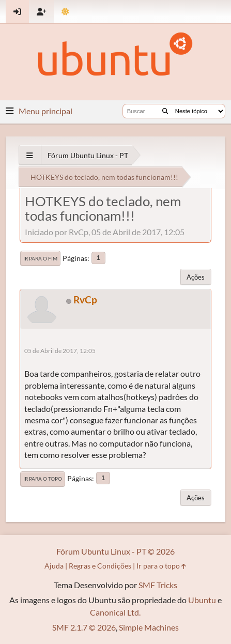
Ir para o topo (43, 479)
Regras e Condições (100, 566)
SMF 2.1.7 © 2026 (84, 627)
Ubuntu (202, 600)
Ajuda (54, 566)
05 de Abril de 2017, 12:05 (60, 351)
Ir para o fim (40, 258)
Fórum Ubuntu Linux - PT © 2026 (115, 551)
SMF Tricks (158, 585)
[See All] (30, 155)
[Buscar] (165, 111)
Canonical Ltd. (115, 612)
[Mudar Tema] (65, 12)
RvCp (85, 300)
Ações (196, 277)
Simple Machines (149, 627)
